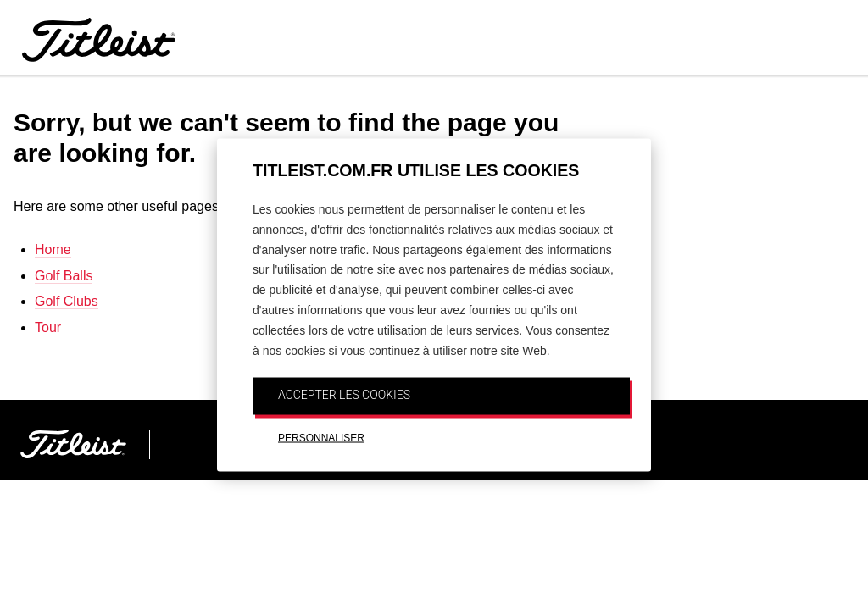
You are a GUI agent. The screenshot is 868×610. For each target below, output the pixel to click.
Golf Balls (64, 276)
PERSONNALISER (321, 438)
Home (53, 250)
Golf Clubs (67, 301)
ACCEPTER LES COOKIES (344, 395)
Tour (48, 327)
